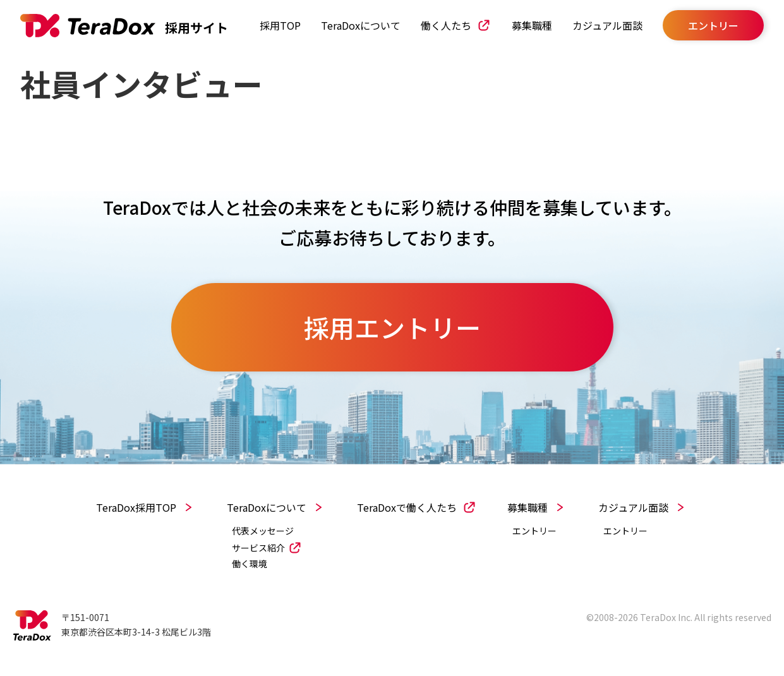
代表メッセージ (263, 531)
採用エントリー (392, 327)
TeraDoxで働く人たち (407, 507)
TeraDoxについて (361, 25)
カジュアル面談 (607, 25)
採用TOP (280, 25)
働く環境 (250, 564)
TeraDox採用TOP (136, 507)
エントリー (534, 531)
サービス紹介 (258, 548)
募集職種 (532, 25)
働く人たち (446, 25)
